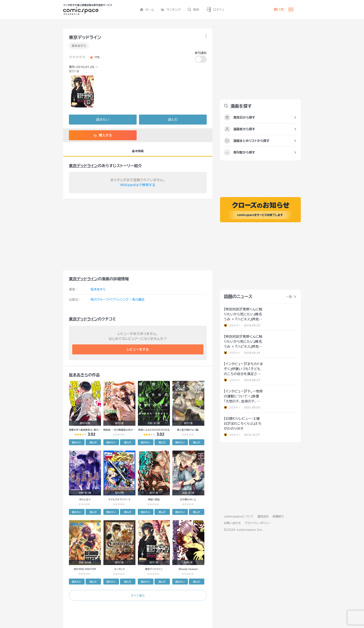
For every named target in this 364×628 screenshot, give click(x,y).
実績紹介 (278, 516)
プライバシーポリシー (258, 523)
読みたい (103, 120)
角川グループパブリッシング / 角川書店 (117, 300)
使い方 (279, 10)
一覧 (289, 297)
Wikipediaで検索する (138, 185)
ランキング (171, 10)
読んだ (173, 120)
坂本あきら (79, 46)
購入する (103, 135)
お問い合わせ (232, 523)
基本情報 (138, 151)
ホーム (147, 10)
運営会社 (263, 516)
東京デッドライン (83, 166)
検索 (193, 10)
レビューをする (138, 349)
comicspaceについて (239, 516)
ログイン (215, 10)
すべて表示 (138, 595)
